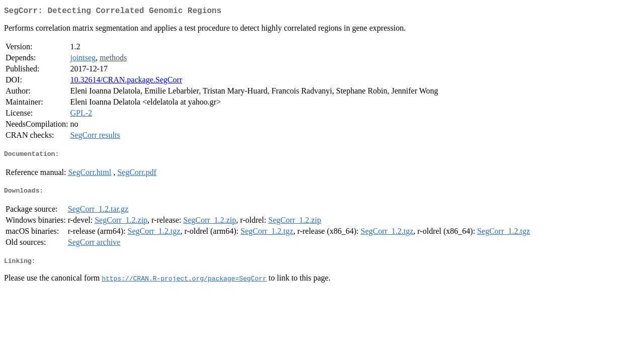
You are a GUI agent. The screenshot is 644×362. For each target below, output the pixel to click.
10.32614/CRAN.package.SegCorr (126, 82)
